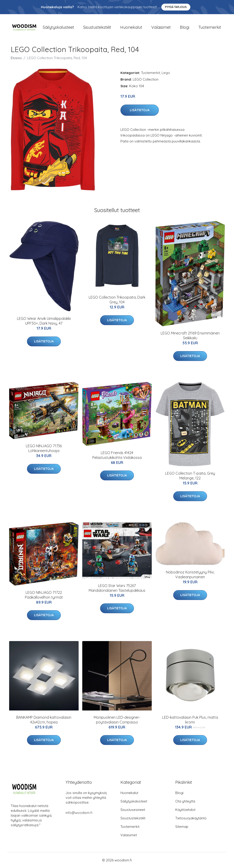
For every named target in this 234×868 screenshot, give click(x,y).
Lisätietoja (140, 110)
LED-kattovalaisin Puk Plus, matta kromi (190, 720)
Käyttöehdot (185, 810)
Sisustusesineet (133, 810)
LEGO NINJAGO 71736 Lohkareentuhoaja (44, 448)
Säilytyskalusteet (58, 27)
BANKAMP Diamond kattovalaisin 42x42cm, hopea (44, 720)
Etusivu (16, 58)
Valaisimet (161, 27)
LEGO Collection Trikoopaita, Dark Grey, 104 (117, 300)
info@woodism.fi (79, 813)
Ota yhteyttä (185, 801)
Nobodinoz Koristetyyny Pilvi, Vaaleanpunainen (190, 575)
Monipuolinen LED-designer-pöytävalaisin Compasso (117, 720)
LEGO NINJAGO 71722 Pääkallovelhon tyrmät (44, 595)
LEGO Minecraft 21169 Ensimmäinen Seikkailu (190, 335)
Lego (166, 73)
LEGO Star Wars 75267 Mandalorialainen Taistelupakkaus (117, 588)
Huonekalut (131, 27)
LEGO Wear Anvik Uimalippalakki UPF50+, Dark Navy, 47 (44, 321)
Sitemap (182, 827)
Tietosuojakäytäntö (191, 818)
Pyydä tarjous (176, 7)
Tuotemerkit (210, 27)
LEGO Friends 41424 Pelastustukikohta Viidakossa (117, 455)
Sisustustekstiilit (97, 27)
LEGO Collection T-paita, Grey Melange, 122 (190, 476)
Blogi (185, 27)
